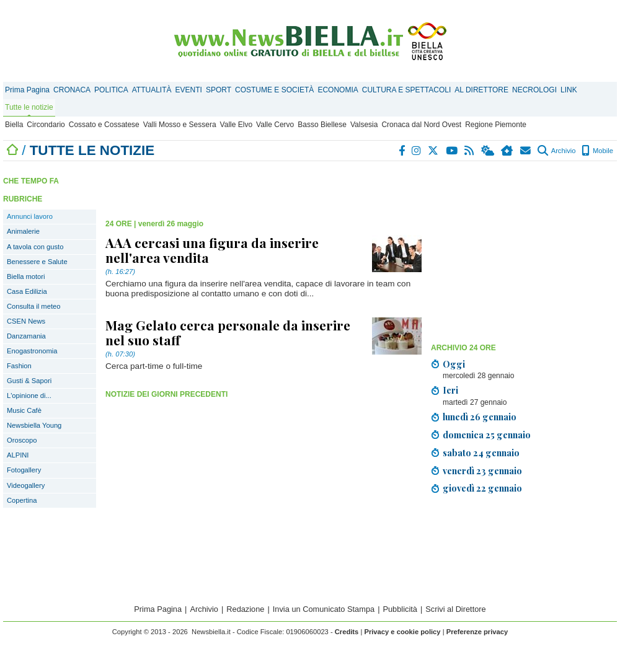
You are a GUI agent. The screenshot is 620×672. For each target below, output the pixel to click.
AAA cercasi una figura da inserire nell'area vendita (212, 250)
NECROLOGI (534, 90)
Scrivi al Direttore (455, 609)
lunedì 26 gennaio (480, 417)
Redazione (245, 609)
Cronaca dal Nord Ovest (421, 125)
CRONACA (72, 90)
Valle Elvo (236, 125)
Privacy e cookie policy (402, 632)
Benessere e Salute (37, 262)
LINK (569, 90)
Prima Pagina (27, 90)
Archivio (556, 151)
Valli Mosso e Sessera (180, 125)
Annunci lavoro (30, 216)
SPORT (219, 90)
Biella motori (26, 276)
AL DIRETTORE (481, 90)
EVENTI (189, 90)
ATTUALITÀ (152, 90)
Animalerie (23, 231)
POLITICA (111, 90)
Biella (14, 125)
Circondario (46, 125)
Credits (347, 632)
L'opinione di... (29, 396)
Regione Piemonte (496, 125)
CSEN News (26, 321)
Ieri (450, 390)
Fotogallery (24, 470)
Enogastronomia (32, 351)
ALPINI (18, 455)
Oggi (454, 364)
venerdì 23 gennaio (482, 471)
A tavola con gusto (35, 247)
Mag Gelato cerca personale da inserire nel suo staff (228, 332)
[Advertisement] (250, 186)
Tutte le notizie (29, 107)
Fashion (19, 366)
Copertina (22, 500)
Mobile (597, 151)
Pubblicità (400, 609)
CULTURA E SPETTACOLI (407, 90)
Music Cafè (24, 410)
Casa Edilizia (27, 291)
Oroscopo (22, 440)
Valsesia (364, 125)
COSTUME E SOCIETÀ (274, 90)
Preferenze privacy (477, 632)
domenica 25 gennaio (487, 435)
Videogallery (26, 485)
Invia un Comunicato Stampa (324, 609)
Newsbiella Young (34, 425)
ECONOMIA (338, 90)
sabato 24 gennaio (481, 453)
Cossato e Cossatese (104, 125)
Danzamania (26, 336)
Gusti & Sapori (29, 381)
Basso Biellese (322, 125)
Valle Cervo (275, 125)
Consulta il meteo (33, 306)
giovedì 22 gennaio (482, 488)
